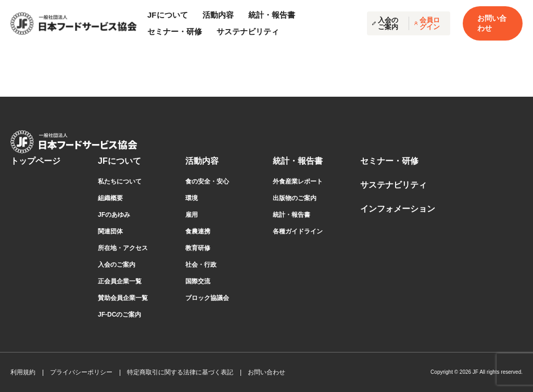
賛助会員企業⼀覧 (123, 298)
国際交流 (198, 281)
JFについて (119, 161)
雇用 (192, 215)
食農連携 (198, 231)
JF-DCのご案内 (119, 315)
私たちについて (120, 181)
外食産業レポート (298, 181)
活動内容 (202, 161)
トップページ (35, 161)
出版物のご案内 (295, 198)
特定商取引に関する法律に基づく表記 (180, 372)
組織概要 (110, 198)
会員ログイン (427, 23)
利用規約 (23, 372)
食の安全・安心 (207, 181)
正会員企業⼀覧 (120, 281)
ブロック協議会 (207, 298)
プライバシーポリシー (81, 372)
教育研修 (198, 248)
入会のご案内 (385, 23)
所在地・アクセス (123, 248)
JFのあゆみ (114, 215)
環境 (192, 198)
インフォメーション (398, 209)
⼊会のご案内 (117, 265)
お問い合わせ (492, 23)
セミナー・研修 (175, 31)
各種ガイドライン (298, 231)
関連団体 (110, 231)
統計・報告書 (298, 161)
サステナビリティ (248, 31)
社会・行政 (201, 265)
